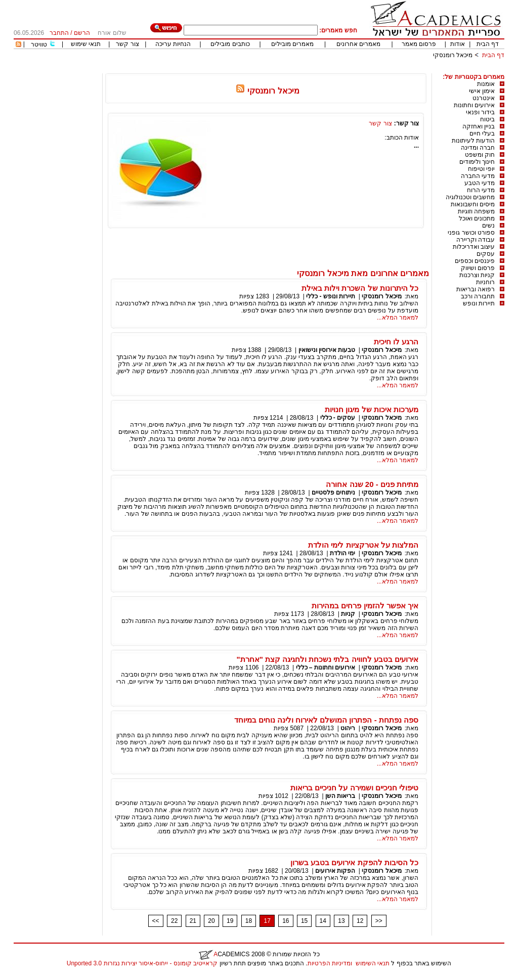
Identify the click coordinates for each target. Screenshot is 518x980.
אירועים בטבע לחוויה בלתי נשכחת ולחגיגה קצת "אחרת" (328, 659)
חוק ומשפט (480, 155)
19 (230, 921)
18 (249, 921)
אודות (458, 44)
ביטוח (487, 119)
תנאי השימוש (373, 963)
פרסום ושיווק (478, 268)
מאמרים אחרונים (358, 44)
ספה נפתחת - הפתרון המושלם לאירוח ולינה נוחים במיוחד (326, 720)
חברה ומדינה (478, 148)
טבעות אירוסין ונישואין (327, 350)
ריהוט (347, 728)
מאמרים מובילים (292, 44)
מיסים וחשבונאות (473, 204)
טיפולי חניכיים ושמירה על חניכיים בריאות (354, 788)
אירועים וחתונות (474, 105)
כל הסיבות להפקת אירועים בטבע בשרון (354, 862)
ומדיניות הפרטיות (330, 963)
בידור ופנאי (480, 112)
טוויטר (39, 44)
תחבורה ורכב (478, 296)
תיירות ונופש (479, 303)
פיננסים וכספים (475, 261)
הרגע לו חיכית (396, 342)
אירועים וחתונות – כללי (326, 667)
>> (379, 921)
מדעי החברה (478, 176)
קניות (347, 614)
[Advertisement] (320, 70)
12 (360, 921)
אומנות (486, 84)
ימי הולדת (342, 553)
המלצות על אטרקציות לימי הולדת (363, 545)
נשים (488, 226)
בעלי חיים (482, 133)
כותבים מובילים (230, 44)
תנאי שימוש (86, 44)
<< (156, 921)
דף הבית (488, 44)
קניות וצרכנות (477, 275)
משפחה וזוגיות (476, 211)
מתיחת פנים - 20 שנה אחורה (372, 484)
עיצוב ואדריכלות (474, 247)
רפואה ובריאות (476, 289)
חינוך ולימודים (477, 162)
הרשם (82, 33)
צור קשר (127, 44)
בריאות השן (340, 796)
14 (323, 921)
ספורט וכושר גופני (471, 233)
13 (341, 921)
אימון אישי (482, 91)
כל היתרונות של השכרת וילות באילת (360, 288)
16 (286, 921)
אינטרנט (484, 98)
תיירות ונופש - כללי (331, 296)
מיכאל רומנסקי (453, 55)
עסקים (486, 254)
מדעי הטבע (480, 183)
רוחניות (485, 282)
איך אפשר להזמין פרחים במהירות (365, 606)
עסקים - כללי (338, 418)
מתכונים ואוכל (477, 218)
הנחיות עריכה (173, 44)
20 (211, 921)
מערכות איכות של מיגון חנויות (372, 409)
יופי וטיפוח (481, 169)
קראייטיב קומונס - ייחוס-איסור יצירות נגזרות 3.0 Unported (142, 963)
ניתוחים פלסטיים (333, 493)
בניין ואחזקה (479, 126)
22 (174, 921)
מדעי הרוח (481, 190)
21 (193, 921)
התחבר (59, 33)
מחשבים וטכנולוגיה (470, 197)
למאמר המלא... (398, 318)
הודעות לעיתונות (473, 141)
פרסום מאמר (419, 44)
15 (304, 921)
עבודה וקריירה (476, 240)
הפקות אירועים (335, 871)
